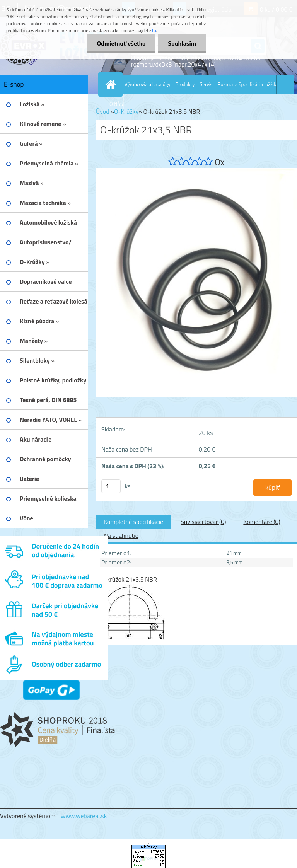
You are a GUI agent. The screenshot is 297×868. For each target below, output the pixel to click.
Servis (206, 84)
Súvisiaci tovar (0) (203, 522)
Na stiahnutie (121, 535)
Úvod (103, 111)
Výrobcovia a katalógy (148, 84)
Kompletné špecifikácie (133, 522)
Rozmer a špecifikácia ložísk (247, 84)
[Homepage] (112, 84)
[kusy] (111, 486)
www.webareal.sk (84, 816)
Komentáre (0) (262, 522)
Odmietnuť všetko (121, 43)
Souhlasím (182, 43)
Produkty (185, 84)
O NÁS (116, 104)
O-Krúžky (126, 111)
